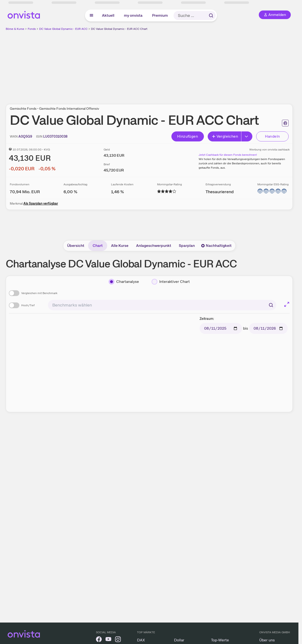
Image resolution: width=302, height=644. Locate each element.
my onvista (133, 15)
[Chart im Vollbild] (287, 304)
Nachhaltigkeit (216, 246)
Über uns (267, 640)
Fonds (32, 29)
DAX (141, 640)
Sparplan (187, 246)
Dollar (179, 640)
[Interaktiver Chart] (171, 282)
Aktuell (108, 15)
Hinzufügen (188, 136)
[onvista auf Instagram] (118, 640)
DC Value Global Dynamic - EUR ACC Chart (119, 29)
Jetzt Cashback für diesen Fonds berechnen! (228, 155)
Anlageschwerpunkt (154, 246)
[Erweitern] (247, 136)
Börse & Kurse (15, 29)
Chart (98, 246)
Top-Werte (220, 640)
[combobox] (162, 305)
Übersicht (76, 246)
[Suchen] (271, 305)
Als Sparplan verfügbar (41, 203)
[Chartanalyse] (124, 282)
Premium (160, 15)
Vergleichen (225, 136)
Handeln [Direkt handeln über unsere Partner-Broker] (273, 136)
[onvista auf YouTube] (108, 640)
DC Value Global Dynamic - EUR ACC (63, 29)
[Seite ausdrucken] (285, 123)
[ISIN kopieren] (55, 136)
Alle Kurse (120, 246)
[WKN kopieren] (25, 136)
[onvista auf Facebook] (99, 640)
